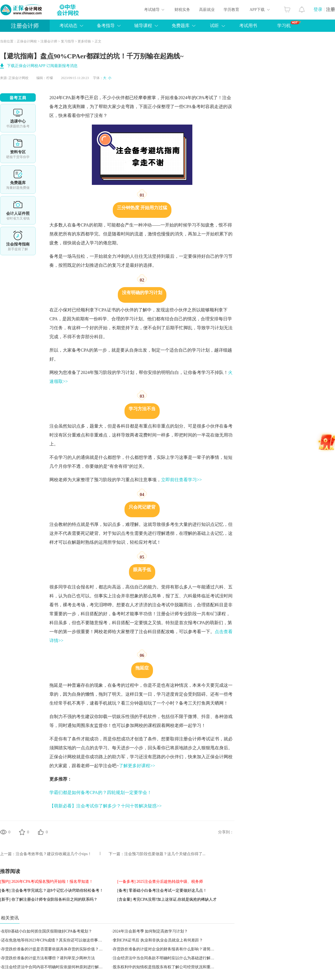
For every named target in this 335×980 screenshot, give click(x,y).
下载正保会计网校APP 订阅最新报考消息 (42, 66)
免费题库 (181, 26)
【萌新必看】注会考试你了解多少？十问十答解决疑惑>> (106, 806)
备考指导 (106, 26)
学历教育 (231, 10)
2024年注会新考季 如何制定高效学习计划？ (150, 931)
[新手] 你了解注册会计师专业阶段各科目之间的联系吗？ (49, 899)
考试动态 (68, 26)
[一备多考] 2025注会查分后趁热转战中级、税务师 (160, 882)
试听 (214, 26)
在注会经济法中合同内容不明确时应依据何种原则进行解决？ (54, 967)
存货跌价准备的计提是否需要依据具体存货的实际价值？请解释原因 (60, 949)
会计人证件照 (18, 210)
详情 (18, 241)
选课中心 (18, 118)
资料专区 (18, 149)
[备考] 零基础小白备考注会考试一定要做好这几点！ (162, 890)
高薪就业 (207, 10)
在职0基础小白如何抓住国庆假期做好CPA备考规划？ (47, 931)
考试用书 (248, 26)
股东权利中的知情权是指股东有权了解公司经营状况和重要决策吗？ (171, 967)
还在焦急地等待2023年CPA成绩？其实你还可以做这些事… (52, 940)
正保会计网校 (27, 41)
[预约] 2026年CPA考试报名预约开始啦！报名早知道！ (46, 882)
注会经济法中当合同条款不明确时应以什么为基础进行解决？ (166, 958)
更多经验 (84, 41)
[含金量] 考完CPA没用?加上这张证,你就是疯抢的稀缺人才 (167, 899)
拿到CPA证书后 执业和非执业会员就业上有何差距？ (158, 940)
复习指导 (68, 41)
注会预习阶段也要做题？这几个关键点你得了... (165, 854)
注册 (331, 9)
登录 (318, 9)
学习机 (289, 24)
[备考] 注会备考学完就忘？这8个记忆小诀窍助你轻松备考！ (52, 890)
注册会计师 (25, 26)
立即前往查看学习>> (181, 480)
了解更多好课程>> (137, 766)
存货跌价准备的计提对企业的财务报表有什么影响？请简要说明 (167, 949)
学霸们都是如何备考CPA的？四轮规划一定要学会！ (100, 792)
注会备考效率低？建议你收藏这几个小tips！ (54, 854)
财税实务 (182, 10)
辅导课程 (143, 26)
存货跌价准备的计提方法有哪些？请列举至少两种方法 (48, 958)
